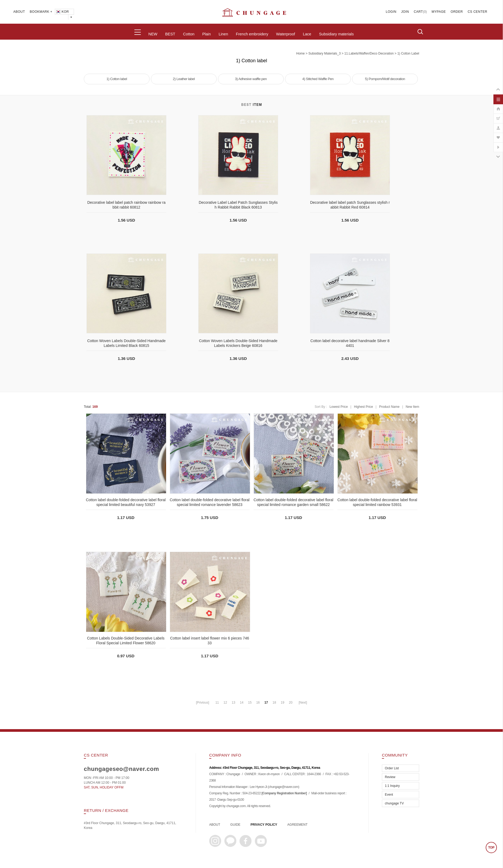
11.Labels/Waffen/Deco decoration (369, 53)
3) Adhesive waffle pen (251, 79)
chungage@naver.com (283, 787)
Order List (392, 768)
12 (225, 703)
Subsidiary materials (337, 34)
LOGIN (391, 12)
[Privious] (202, 703)
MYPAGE (439, 12)
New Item (412, 407)
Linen (223, 34)
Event (389, 795)
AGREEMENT (298, 825)
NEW (153, 34)
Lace (307, 34)
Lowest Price (339, 407)
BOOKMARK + (41, 12)
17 (266, 703)
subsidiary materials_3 (325, 53)
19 (283, 703)
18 (274, 703)
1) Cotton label (408, 53)
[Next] (303, 703)
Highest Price (363, 407)
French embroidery (252, 34)
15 (250, 703)
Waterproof (285, 34)
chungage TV (394, 803)
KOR (62, 12)
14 (242, 703)
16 (258, 703)
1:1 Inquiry (392, 786)
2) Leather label (184, 79)
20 (290, 703)
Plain (207, 34)
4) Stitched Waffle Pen (318, 79)
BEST (170, 34)
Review (390, 777)
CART (418, 12)
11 (217, 703)
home (300, 53)
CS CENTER (477, 12)
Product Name (389, 407)
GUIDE (235, 825)
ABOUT (19, 12)
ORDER (457, 12)
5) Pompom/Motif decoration (385, 79)
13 (234, 703)
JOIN (405, 12)
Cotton (189, 34)
